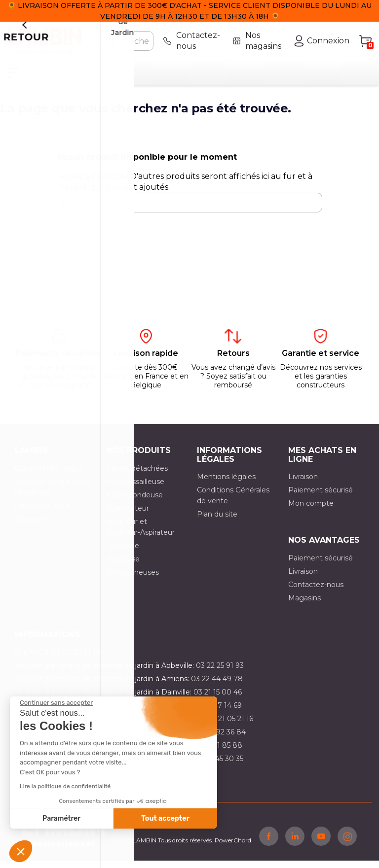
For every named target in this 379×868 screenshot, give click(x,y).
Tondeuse (123, 566)
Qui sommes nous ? (49, 476)
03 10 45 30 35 (219, 766)
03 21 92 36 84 (221, 739)
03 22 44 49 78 (217, 686)
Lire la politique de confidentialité (65, 786)
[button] (21, 851)
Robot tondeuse (134, 502)
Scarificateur (128, 516)
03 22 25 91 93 (220, 673)
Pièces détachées (137, 476)
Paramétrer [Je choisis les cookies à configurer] (61, 818)
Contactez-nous (42, 513)
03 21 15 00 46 (218, 699)
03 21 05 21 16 (230, 726)
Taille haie (123, 553)
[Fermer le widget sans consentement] (56, 703)
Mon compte (311, 511)
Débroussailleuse (135, 489)
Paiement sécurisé (321, 497)
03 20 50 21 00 (77, 660)
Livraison (303, 484)
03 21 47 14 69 (218, 713)
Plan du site (217, 521)
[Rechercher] (127, 41)
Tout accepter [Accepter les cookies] (165, 818)
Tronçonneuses (133, 580)
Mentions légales (226, 484)
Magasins (31, 526)
